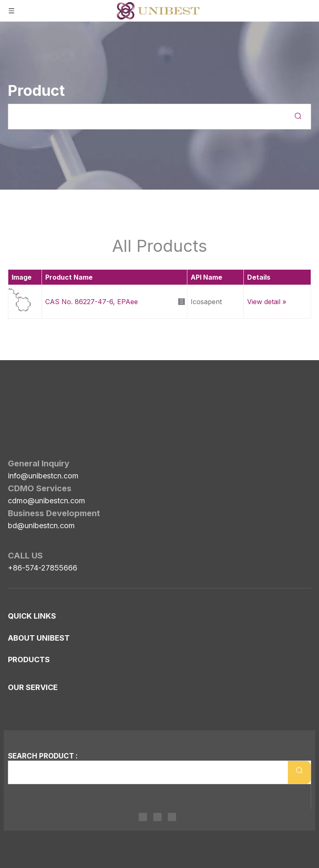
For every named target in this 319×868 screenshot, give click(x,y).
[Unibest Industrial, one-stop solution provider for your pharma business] (15, 388)
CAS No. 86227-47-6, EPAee (92, 302)
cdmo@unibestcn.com (47, 454)
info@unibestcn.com (43, 429)
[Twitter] (157, 817)
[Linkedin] (143, 817)
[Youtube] (172, 817)
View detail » (267, 302)
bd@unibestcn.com (41, 479)
